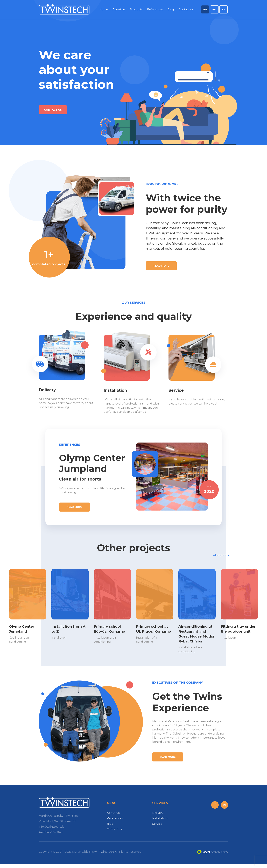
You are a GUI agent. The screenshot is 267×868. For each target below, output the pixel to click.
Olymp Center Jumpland (24, 628)
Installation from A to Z (70, 628)
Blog (171, 11)
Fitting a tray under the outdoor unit (235, 630)
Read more (161, 266)
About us (119, 11)
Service (157, 828)
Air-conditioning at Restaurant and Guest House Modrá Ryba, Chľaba (196, 635)
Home (104, 11)
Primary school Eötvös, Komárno (112, 628)
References (155, 11)
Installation (160, 822)
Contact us (186, 11)
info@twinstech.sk (51, 831)
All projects (219, 550)
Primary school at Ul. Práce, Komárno (152, 630)
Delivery (158, 817)
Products (136, 11)
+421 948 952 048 (51, 836)
